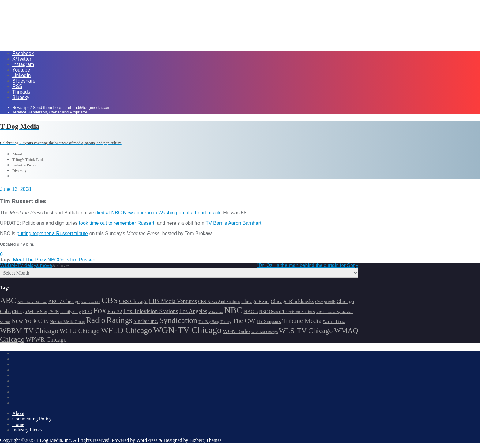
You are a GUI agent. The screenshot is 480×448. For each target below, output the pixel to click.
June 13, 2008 (15, 189)
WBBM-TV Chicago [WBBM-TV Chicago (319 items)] (29, 331)
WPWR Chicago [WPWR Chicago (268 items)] (46, 339)
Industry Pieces (27, 430)
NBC (53, 260)
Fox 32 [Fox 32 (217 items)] (115, 311)
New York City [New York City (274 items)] (30, 321)
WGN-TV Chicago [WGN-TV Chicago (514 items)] (187, 330)
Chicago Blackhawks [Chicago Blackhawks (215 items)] (292, 301)
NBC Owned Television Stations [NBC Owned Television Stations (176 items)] (287, 312)
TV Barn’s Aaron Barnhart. (234, 223)
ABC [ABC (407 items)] (8, 300)
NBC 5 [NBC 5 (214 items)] (251, 311)
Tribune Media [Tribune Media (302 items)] (302, 321)
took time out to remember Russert (117, 223)
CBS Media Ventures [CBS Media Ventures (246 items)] (173, 301)
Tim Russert (82, 260)
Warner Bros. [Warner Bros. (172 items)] (334, 322)
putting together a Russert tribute (52, 233)
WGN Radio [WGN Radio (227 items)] (236, 331)
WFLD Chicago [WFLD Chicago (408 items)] (127, 330)
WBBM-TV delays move (26, 265)
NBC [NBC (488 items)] (233, 310)
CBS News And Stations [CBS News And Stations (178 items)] (219, 302)
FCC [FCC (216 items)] (87, 311)
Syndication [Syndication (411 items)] (178, 320)
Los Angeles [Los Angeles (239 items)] (193, 311)
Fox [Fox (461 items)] (100, 310)
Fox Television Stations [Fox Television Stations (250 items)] (151, 311)
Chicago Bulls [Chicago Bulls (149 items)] (325, 302)
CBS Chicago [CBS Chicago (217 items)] (133, 301)
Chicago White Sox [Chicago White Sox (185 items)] (30, 312)
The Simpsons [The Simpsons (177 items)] (269, 322)
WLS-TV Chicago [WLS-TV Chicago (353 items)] (306, 331)
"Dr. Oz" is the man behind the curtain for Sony (307, 265)
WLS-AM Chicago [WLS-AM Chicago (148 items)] (265, 332)
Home (18, 424)
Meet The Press (30, 260)
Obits (64, 260)
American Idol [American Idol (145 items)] (91, 302)
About (18, 413)
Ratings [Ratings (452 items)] (120, 320)
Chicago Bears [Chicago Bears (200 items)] (255, 301)
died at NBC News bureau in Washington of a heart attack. (159, 213)
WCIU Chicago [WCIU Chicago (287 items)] (79, 331)
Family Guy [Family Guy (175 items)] (71, 312)
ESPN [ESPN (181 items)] (54, 312)
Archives (61, 265)
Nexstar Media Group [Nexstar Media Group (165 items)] (67, 322)
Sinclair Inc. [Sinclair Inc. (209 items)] (146, 321)
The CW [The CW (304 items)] (244, 321)
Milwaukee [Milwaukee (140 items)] (216, 312)
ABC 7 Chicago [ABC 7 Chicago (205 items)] (64, 301)
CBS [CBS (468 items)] (110, 300)
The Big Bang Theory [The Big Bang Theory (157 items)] (215, 322)
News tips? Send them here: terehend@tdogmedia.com (61, 107)
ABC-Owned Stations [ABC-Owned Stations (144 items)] (32, 302)
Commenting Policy (32, 419)
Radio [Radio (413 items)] (96, 320)
